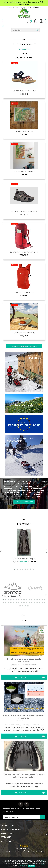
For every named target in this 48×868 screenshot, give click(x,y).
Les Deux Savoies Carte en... (24, 172)
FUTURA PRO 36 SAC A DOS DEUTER (24, 252)
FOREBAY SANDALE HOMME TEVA (24, 212)
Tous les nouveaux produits (24, 346)
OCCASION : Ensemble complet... (24, 559)
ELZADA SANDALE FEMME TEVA (24, 91)
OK (43, 817)
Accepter (32, 866)
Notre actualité (32, 665)
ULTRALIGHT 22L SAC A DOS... (24, 292)
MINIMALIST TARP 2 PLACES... (24, 333)
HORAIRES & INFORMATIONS (24, 502)
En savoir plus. (22, 866)
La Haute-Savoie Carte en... (24, 131)
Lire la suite (21, 678)
